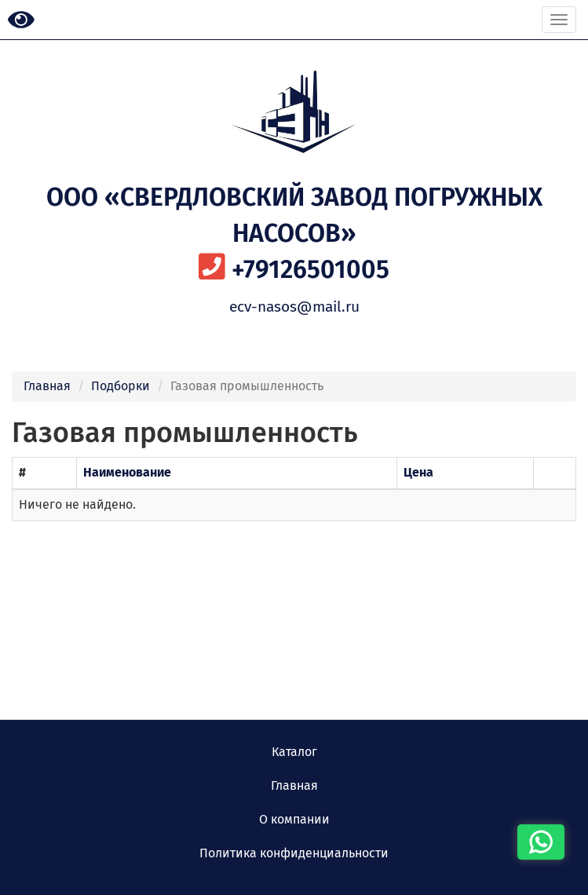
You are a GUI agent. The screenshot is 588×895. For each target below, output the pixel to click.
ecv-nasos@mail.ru (294, 307)
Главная (47, 386)
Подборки (121, 386)
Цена (418, 472)
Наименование (127, 472)
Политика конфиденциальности (294, 853)
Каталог (294, 752)
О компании (294, 819)
